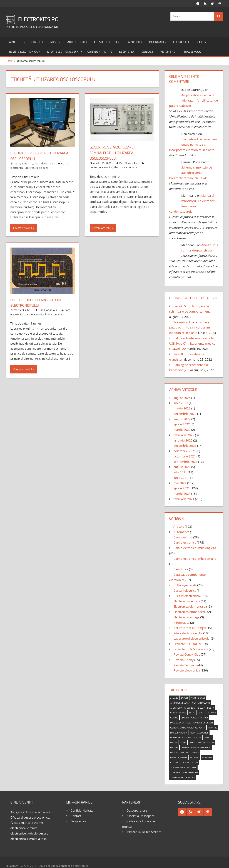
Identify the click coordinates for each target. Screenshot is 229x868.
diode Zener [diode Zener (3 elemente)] (177, 723)
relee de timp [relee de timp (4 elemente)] (191, 762)
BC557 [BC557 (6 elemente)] (174, 713)
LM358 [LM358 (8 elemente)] (192, 743)
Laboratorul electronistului (192, 638)
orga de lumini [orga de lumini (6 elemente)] (179, 757)
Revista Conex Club (187, 654)
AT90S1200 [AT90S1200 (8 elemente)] (176, 708)
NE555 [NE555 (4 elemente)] (195, 753)
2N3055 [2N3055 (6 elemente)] (185, 698)
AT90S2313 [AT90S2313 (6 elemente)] (190, 708)
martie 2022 (182, 430)
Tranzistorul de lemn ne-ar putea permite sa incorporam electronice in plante (194, 144)
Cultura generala (185, 585)
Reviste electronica (25, 52)
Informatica (158, 42)
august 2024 (182, 398)
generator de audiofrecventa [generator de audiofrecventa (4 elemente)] (188, 728)
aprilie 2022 (182, 424)
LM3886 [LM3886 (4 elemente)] (174, 748)
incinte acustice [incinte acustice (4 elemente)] (199, 733)
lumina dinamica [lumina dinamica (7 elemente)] (201, 748)
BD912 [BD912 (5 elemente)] (183, 713)
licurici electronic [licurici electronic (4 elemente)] (181, 738)
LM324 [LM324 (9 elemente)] (174, 743)
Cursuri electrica (107, 42)
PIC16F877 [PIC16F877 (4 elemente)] (176, 762)
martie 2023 (182, 408)
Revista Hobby (184, 660)
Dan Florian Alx (44, 163)
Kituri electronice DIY (65, 52)
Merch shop (168, 52)
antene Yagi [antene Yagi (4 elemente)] (198, 698)
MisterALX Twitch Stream (144, 832)
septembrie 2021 (186, 462)
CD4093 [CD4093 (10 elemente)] (185, 718)
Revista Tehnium (185, 665)
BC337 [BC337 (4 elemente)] (201, 708)
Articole (17, 42)
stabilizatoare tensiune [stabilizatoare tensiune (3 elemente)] (184, 772)
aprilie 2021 (182, 488)
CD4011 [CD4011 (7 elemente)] (202, 713)
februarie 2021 (184, 499)
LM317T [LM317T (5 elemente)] (208, 738)
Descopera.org (137, 810)
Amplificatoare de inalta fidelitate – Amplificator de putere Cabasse (194, 100)
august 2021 (182, 467)
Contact (147, 52)
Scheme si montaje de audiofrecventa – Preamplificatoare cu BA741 (191, 173)
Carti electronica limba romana (43, 314)
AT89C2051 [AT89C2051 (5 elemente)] (204, 703)
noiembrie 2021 (185, 451)
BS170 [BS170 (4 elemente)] (192, 713)
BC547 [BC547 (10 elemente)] (211, 708)
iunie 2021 (181, 478)
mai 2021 (180, 483)
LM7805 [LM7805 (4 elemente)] (185, 748)
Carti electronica (46, 42)
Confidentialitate (100, 52)
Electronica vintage (186, 617)
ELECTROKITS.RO (42, 19)
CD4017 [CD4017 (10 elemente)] (174, 718)
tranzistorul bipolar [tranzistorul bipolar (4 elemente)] (182, 777)
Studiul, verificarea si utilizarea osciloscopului (42, 156)
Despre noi (127, 52)
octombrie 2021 (185, 456)
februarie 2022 (184, 435)
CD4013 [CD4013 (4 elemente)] (212, 713)
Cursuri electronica (190, 42)
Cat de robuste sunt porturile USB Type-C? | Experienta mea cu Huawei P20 (192, 343)
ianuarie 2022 (183, 440)
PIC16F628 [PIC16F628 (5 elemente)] (207, 757)
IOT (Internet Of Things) (190, 628)
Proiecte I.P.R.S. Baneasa (191, 649)
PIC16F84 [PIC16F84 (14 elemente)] (195, 757)
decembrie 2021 (185, 446)
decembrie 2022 (185, 414)
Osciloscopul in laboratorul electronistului (39, 302)
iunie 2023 (181, 403)
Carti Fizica (134, 42)
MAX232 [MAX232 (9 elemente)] (185, 753)
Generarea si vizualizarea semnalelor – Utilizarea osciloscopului (115, 153)
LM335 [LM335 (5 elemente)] (183, 743)
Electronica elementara (190, 606)
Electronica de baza (37, 168)
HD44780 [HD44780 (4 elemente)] (212, 728)
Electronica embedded (189, 612)
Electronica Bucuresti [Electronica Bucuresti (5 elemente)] (200, 723)
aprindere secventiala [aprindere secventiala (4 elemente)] (183, 703)
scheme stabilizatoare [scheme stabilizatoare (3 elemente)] (183, 767)
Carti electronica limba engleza (195, 548)
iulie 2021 (180, 472)
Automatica (181, 532)
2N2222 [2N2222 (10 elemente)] (174, 698)
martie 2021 (182, 494)
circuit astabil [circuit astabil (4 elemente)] (200, 718)
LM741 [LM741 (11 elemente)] (211, 743)
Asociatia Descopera (140, 816)
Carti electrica (77, 42)
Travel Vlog (192, 52)
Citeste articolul (23, 228)
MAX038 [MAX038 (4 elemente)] (174, 753)
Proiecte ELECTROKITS (189, 644)
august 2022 (182, 419)
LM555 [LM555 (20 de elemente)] (201, 743)
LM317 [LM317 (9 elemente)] (198, 738)
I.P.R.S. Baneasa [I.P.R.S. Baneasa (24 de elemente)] (179, 733)
